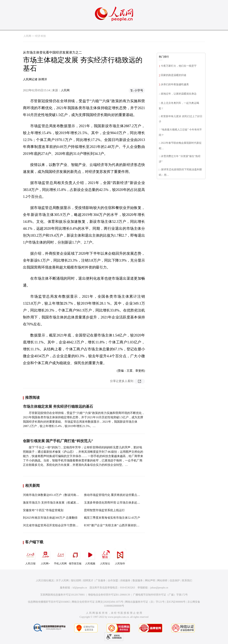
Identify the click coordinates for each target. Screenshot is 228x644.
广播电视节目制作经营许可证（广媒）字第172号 (160, 595)
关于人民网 (62, 581)
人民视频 (90, 557)
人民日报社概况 (45, 581)
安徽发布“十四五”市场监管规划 (43, 510)
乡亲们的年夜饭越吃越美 (175, 84)
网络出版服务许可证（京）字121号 (145, 602)
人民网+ (45, 557)
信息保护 (175, 581)
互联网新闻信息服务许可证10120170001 (63, 595)
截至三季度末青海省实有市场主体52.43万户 (112, 518)
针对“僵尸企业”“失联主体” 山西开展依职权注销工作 (117, 525)
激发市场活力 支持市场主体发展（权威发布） (52, 503)
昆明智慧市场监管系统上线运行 (104, 510)
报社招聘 (76, 581)
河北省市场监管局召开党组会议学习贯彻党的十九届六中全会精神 (65, 525)
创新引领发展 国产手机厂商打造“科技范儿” (58, 441)
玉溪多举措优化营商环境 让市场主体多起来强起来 (116, 503)
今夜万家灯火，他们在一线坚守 (179, 66)
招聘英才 (88, 581)
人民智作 (120, 557)
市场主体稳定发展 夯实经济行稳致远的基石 (58, 406)
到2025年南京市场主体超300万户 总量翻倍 (50, 518)
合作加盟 (113, 581)
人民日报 (30, 557)
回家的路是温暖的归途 (174, 75)
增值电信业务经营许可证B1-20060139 (109, 595)
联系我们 (187, 581)
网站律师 (162, 581)
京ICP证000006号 (176, 602)
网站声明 (150, 581)
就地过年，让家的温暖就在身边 (179, 94)
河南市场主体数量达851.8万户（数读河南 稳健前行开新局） (62, 495)
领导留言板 (75, 557)
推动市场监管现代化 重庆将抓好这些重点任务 (113, 495)
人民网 (27, 36)
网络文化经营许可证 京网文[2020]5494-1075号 (98, 602)
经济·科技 (41, 36)
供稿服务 (125, 581)
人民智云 (105, 557)
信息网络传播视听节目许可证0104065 (49, 602)
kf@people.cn (80, 588)
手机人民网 (60, 557)
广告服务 (101, 581)
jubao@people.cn (159, 588)
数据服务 (138, 581)
